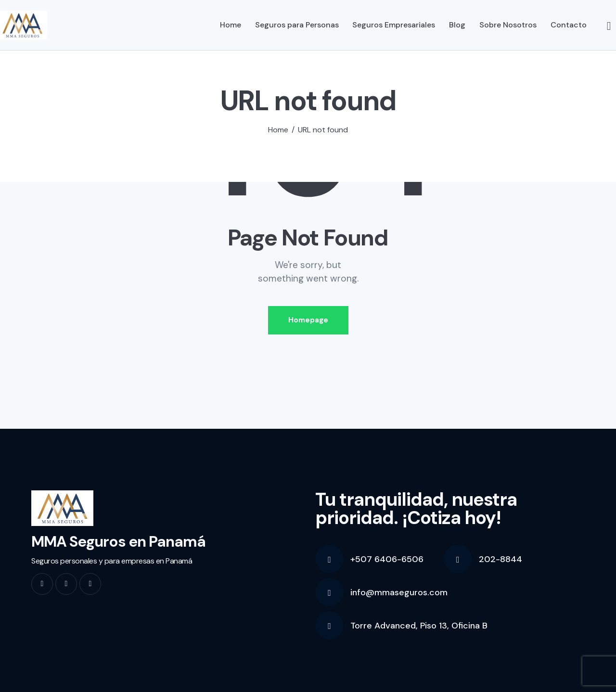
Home (278, 130)
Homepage (308, 320)
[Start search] (609, 26)
